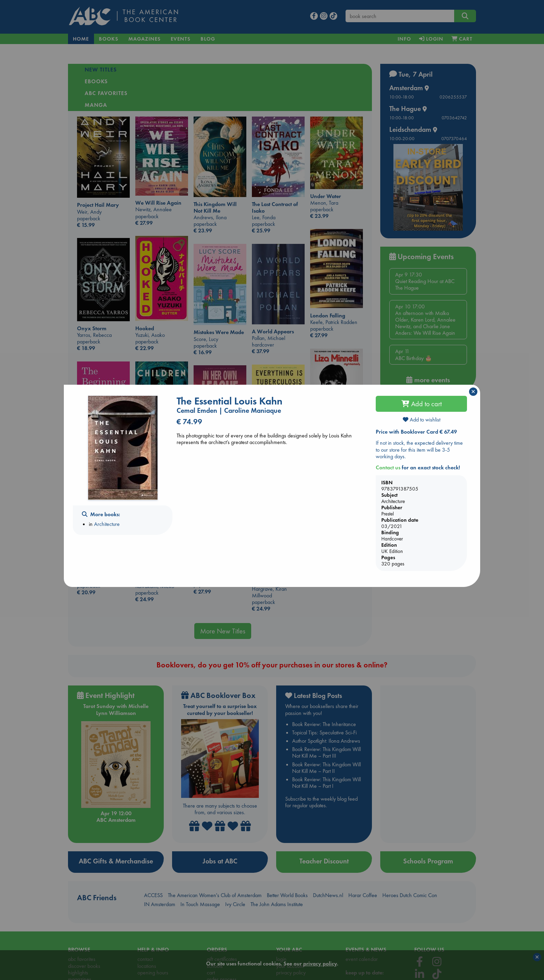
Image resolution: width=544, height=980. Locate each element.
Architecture (107, 524)
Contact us (388, 467)
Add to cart (422, 404)
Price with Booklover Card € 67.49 (416, 432)
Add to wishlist (422, 420)
